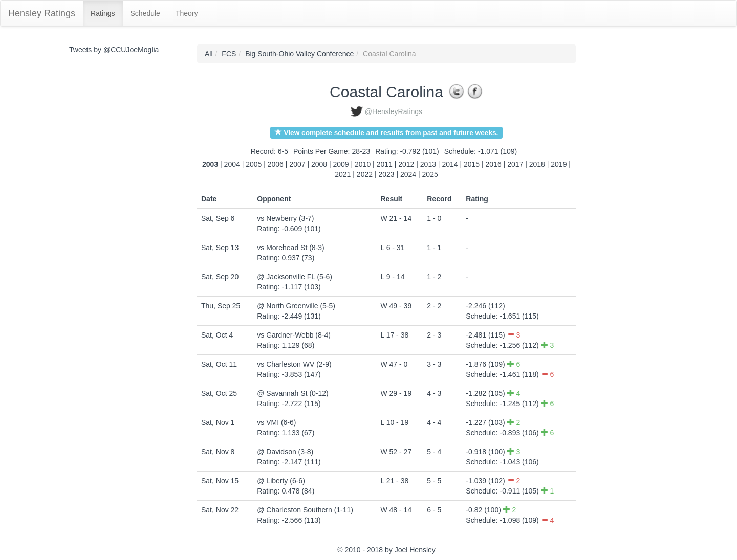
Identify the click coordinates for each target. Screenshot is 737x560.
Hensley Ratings (42, 13)
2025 (430, 174)
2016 (494, 164)
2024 (408, 174)
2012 (406, 164)
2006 (276, 164)
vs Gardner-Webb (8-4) (294, 335)
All (209, 54)
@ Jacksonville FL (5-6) (295, 277)
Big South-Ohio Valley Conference (299, 54)
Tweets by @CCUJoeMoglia (114, 50)
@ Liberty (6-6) (281, 481)
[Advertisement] (622, 198)
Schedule (145, 13)
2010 (363, 164)
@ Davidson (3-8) (285, 452)
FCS (229, 54)
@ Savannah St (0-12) (293, 393)
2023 (386, 174)
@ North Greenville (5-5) (296, 306)
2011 (385, 164)
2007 (297, 164)
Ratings (103, 13)
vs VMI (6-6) (276, 422)
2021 (343, 174)
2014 (450, 164)
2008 (319, 164)
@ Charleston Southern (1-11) (305, 510)
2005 (254, 164)
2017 (515, 164)
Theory (187, 13)
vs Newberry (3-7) (285, 218)
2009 (341, 164)
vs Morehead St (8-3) (291, 248)
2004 (232, 164)
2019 (559, 164)
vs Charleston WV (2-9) (294, 364)
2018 (537, 164)
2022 (365, 174)
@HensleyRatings (394, 111)
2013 (428, 164)
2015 (472, 164)
